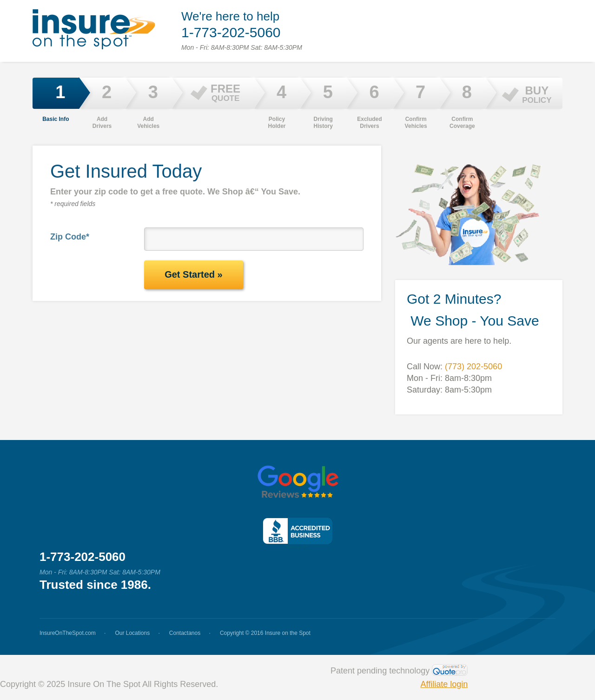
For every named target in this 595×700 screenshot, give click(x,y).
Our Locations (132, 633)
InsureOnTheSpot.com (68, 633)
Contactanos (185, 633)
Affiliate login (444, 684)
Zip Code (70, 237)
